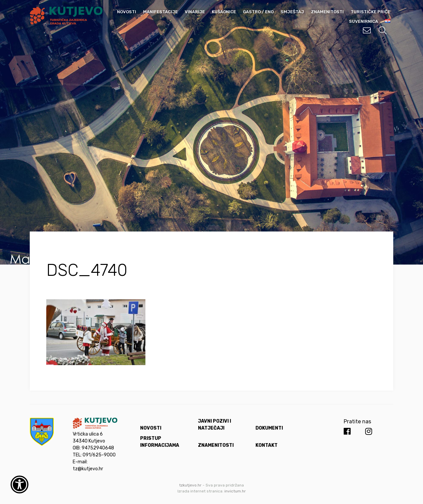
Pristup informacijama (160, 442)
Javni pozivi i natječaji (214, 425)
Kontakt (267, 445)
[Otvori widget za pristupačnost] (19, 484)
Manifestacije (160, 12)
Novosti (127, 12)
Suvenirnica (364, 21)
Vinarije (195, 12)
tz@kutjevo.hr (88, 469)
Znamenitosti (327, 12)
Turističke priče (370, 12)
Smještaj (292, 12)
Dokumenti (269, 428)
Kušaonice (224, 12)
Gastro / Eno (258, 12)
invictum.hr (235, 491)
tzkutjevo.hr (190, 485)
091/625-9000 (99, 455)
